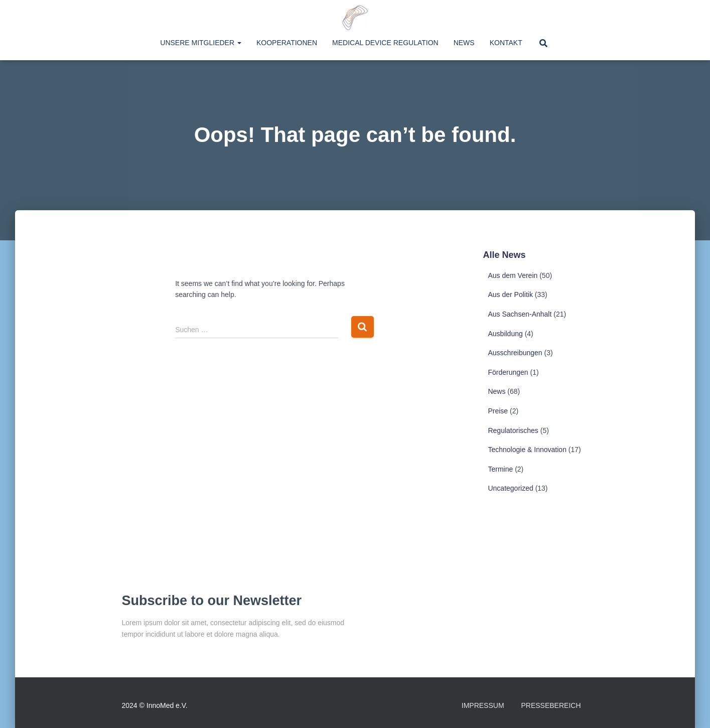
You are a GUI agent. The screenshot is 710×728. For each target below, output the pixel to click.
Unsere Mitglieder (201, 43)
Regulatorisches (513, 430)
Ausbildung (505, 334)
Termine (500, 469)
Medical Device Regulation (385, 43)
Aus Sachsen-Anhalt (520, 314)
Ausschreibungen (515, 353)
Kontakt (506, 43)
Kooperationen (287, 43)
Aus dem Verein (513, 275)
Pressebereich (551, 705)
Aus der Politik (510, 295)
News (464, 43)
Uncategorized (510, 488)
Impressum (483, 705)
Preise (498, 411)
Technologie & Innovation (527, 450)
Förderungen (508, 372)
